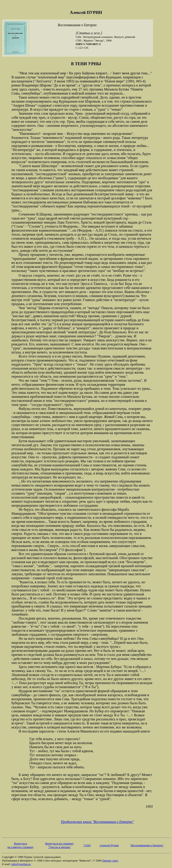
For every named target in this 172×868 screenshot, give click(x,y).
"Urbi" (87, 845)
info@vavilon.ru (21, 864)
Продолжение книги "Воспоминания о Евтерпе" (97, 822)
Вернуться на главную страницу (20, 845)
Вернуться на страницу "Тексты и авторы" (59, 845)
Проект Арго (110, 860)
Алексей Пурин (109, 845)
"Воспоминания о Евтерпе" (147, 845)
